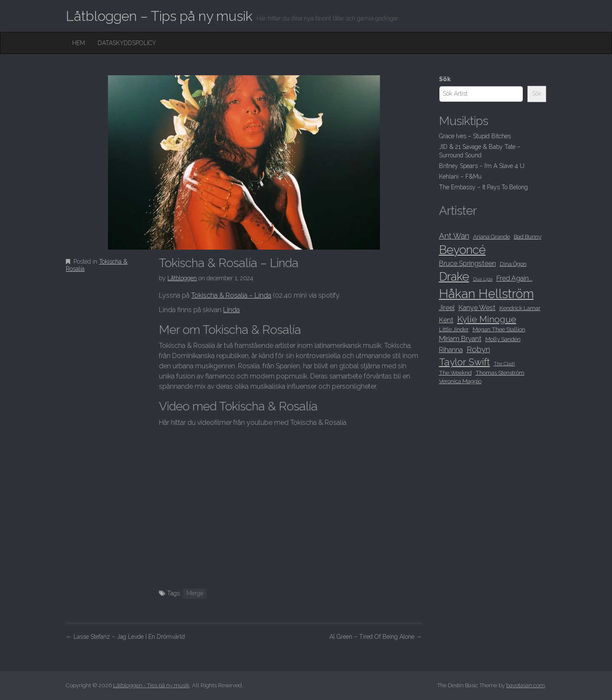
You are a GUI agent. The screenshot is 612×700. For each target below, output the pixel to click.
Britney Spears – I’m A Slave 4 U (482, 166)
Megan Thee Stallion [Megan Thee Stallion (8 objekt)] (499, 329)
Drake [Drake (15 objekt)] (454, 276)
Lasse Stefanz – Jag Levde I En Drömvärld (125, 637)
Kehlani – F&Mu (460, 176)
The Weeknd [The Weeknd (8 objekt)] (455, 373)
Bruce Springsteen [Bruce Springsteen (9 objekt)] (467, 263)
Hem (79, 43)
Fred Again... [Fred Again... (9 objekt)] (514, 278)
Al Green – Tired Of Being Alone (376, 637)
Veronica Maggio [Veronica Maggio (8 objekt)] (460, 381)
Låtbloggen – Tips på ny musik (159, 16)
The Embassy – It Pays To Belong (483, 187)
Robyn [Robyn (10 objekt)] (478, 349)
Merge (195, 593)
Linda (231, 310)
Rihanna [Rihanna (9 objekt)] (451, 350)
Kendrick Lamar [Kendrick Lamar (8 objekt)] (520, 308)
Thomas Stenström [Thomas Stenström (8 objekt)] (500, 373)
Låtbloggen (182, 278)
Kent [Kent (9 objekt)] (446, 320)
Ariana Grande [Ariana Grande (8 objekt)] (492, 236)
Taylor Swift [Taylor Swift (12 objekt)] (465, 362)
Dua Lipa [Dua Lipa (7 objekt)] (483, 279)
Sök (445, 79)
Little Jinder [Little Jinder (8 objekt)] (454, 329)
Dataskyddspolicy (127, 43)
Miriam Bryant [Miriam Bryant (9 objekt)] (460, 339)
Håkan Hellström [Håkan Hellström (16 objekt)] (486, 294)
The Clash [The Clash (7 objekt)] (504, 364)
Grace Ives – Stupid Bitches (475, 136)
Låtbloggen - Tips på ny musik (151, 685)
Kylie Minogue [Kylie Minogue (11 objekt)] (487, 319)
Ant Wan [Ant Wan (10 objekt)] (454, 236)
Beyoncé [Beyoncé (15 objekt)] (462, 250)
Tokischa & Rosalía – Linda (231, 295)
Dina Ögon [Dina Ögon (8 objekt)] (513, 264)
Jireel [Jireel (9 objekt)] (447, 308)
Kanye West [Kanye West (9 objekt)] (477, 308)
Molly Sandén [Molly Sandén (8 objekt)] (503, 339)
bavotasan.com (526, 685)
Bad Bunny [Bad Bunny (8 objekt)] (528, 236)
